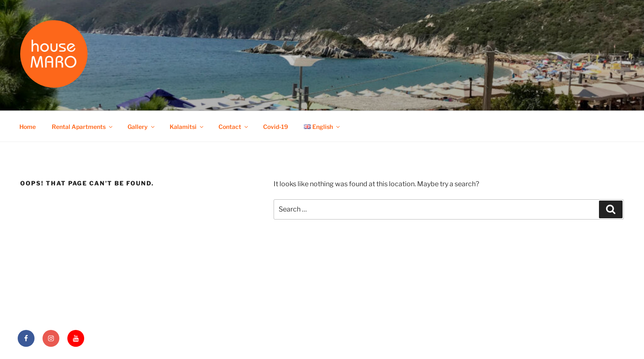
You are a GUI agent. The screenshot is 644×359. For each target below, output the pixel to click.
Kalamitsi (187, 127)
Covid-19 (275, 127)
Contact (234, 127)
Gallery (142, 127)
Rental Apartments (83, 127)
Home (28, 127)
